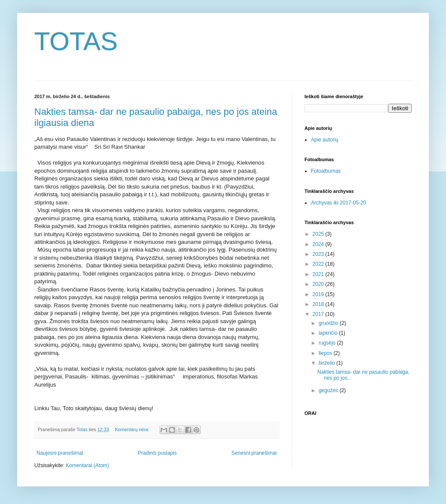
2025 (319, 234)
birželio (327, 363)
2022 (319, 264)
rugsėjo (328, 343)
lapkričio (329, 333)
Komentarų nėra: (133, 429)
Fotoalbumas (326, 171)
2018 (319, 304)
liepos (326, 353)
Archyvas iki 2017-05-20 (339, 203)
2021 (319, 274)
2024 (319, 244)
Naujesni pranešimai (60, 453)
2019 (319, 294)
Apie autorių (325, 140)
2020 (319, 284)
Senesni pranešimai (254, 453)
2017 (319, 314)
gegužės (329, 390)
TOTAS (76, 41)
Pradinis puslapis (157, 453)
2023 (319, 254)
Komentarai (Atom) (87, 465)
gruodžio (329, 323)
